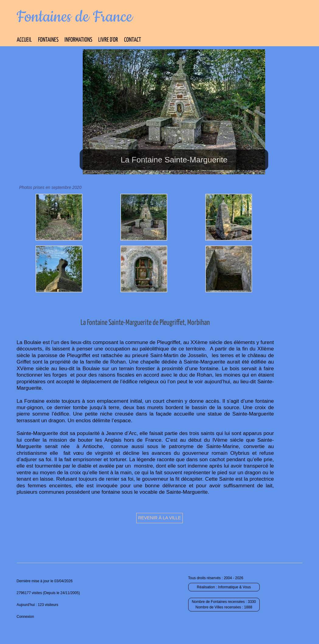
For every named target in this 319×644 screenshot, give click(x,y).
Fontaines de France (75, 17)
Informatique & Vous (234, 587)
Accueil (24, 40)
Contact (133, 40)
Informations (78, 40)
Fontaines (48, 40)
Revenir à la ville (159, 518)
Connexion (25, 617)
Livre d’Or (108, 40)
